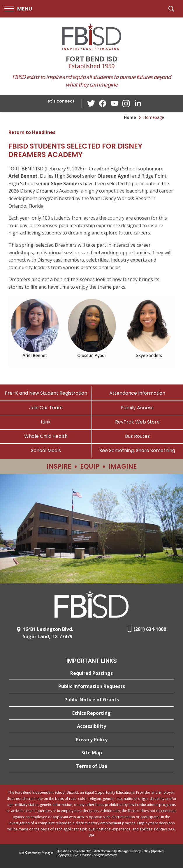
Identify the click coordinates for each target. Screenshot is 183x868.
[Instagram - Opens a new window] (126, 104)
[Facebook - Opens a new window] (103, 103)
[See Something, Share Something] (137, 450)
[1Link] (46, 422)
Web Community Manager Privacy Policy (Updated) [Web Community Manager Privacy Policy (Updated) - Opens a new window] (129, 851)
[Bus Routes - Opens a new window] (137, 436)
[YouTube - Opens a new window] (115, 103)
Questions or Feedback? (74, 851)
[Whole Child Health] (46, 436)
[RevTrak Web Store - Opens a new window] (137, 422)
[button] (18, 9)
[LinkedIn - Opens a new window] (138, 103)
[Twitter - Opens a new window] (91, 103)
